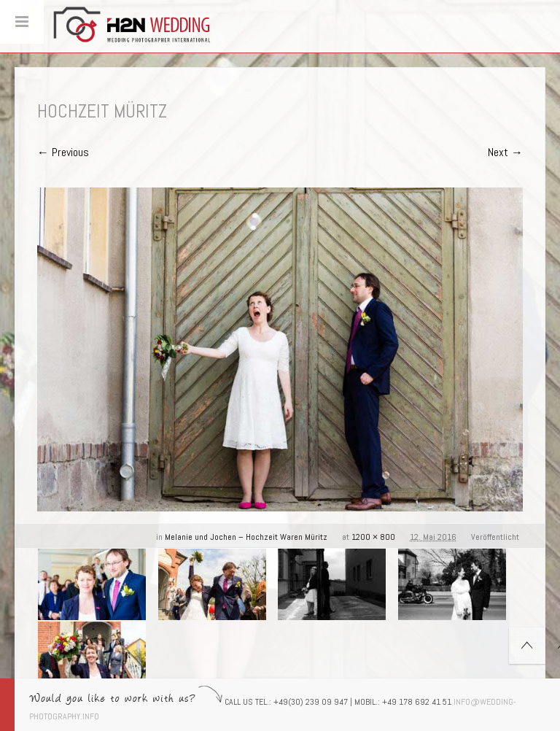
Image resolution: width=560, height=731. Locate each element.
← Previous (63, 152)
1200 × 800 (373, 537)
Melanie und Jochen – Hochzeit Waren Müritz (246, 537)
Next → (505, 152)
